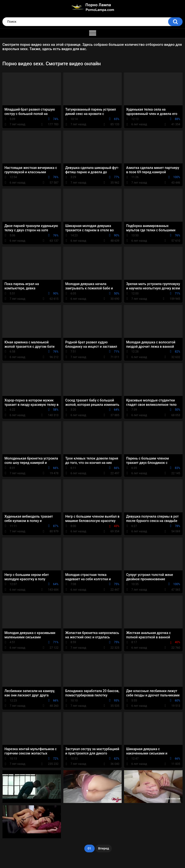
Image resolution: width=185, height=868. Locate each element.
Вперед (104, 848)
